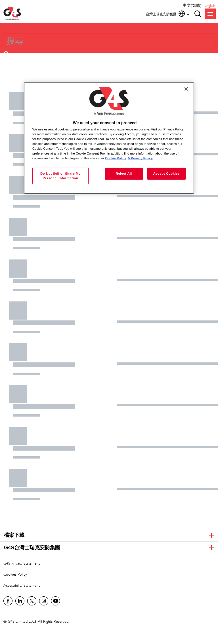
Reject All (124, 174)
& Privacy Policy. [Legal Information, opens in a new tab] (141, 158)
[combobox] (93, 41)
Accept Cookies (166, 174)
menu (210, 14)
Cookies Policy (15, 574)
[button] (7, 54)
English (210, 5)
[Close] (186, 89)
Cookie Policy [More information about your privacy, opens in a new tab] (116, 158)
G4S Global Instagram (44, 601)
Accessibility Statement (22, 585)
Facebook (8, 601)
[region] (109, 138)
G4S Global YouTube (56, 601)
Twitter (32, 601)
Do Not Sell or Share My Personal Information (60, 176)
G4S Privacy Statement (22, 563)
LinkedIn (20, 601)
